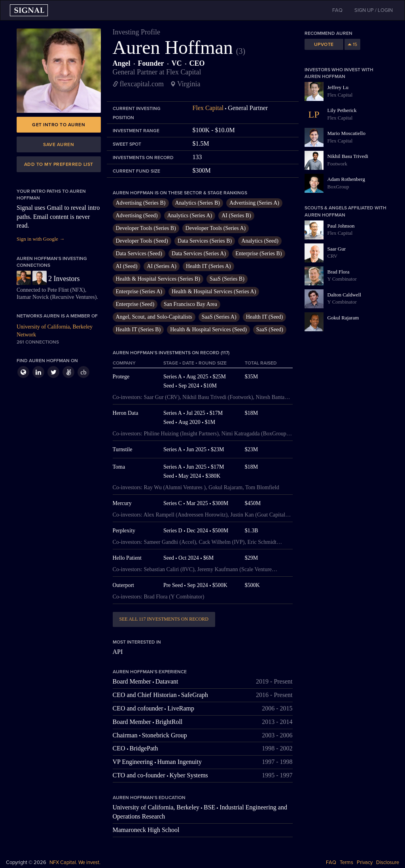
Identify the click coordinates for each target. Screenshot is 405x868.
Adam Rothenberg (346, 179)
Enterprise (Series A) (139, 292)
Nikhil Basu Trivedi (348, 156)
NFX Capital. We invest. (75, 862)
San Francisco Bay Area (190, 304)
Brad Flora (339, 272)
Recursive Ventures (73, 297)
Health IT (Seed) (265, 317)
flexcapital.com (142, 84)
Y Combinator (342, 279)
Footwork (338, 164)
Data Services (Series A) (199, 254)
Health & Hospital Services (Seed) (208, 330)
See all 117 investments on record (164, 619)
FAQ (331, 862)
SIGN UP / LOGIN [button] (374, 10)
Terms (346, 862)
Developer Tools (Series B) (146, 228)
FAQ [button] (337, 10)
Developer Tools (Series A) (216, 228)
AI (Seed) (127, 266)
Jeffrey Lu (338, 87)
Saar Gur (337, 249)
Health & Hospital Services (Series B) (158, 279)
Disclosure (388, 862)
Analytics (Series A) (190, 216)
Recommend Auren (328, 33)
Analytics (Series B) (198, 203)
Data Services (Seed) (139, 254)
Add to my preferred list (59, 164)
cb (83, 372)
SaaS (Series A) (219, 317)
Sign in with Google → (41, 239)
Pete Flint (58, 290)
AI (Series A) (162, 266)
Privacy (365, 862)
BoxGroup (338, 187)
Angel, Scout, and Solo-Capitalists (154, 317)
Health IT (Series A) (208, 266)
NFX (78, 290)
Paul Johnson (341, 226)
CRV (333, 256)
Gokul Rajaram (343, 318)
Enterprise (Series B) (258, 254)
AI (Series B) (236, 216)
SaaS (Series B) (227, 279)
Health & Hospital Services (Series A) (214, 292)
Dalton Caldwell (344, 295)
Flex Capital (208, 108)
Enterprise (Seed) (135, 304)
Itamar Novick (33, 297)
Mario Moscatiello (346, 133)
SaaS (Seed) (270, 330)
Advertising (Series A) (254, 203)
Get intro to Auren (59, 125)
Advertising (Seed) (137, 216)
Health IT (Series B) (138, 330)
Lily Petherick (342, 110)
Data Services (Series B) (205, 241)
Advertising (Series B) (141, 203)
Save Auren (59, 144)
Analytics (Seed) (260, 241)
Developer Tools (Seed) (142, 241)
